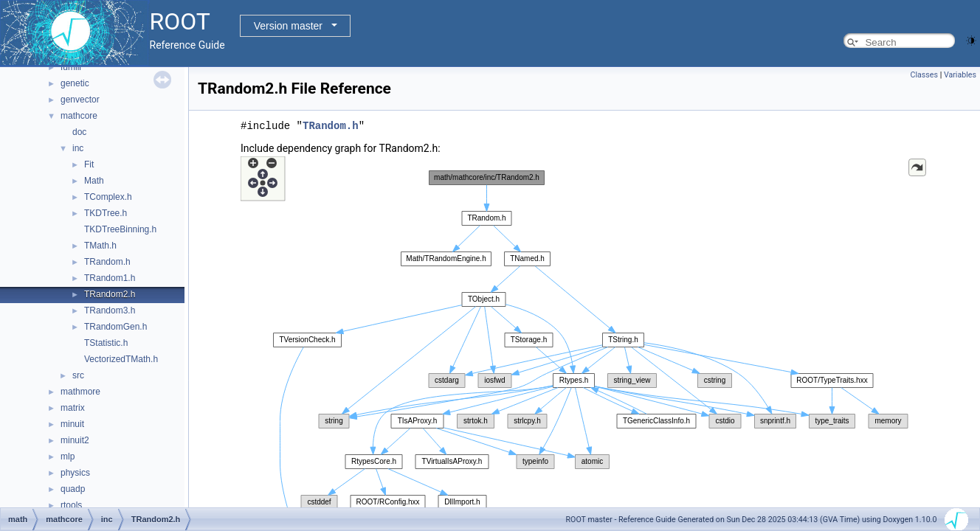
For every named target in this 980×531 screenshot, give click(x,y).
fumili (71, 67)
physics (75, 473)
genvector (80, 100)
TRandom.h (107, 262)
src (78, 375)
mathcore (79, 116)
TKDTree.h (106, 213)
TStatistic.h (106, 343)
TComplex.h (108, 197)
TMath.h (100, 246)
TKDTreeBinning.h (120, 229)
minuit (72, 424)
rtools (71, 505)
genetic (75, 83)
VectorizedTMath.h (121, 359)
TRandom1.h (110, 278)
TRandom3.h (110, 310)
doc (79, 132)
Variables (960, 75)
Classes (924, 75)
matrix (73, 408)
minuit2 (75, 440)
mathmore (80, 392)
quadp (73, 489)
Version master (288, 26)
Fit (89, 164)
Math (94, 181)
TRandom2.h (110, 294)
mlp (68, 457)
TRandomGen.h (115, 327)
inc (78, 148)
